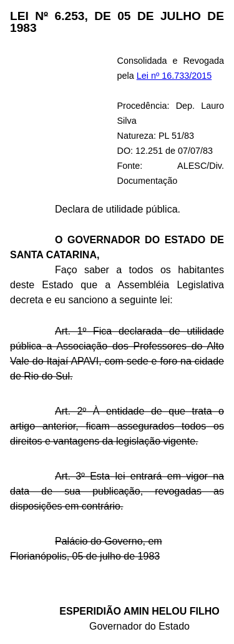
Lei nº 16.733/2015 (174, 76)
